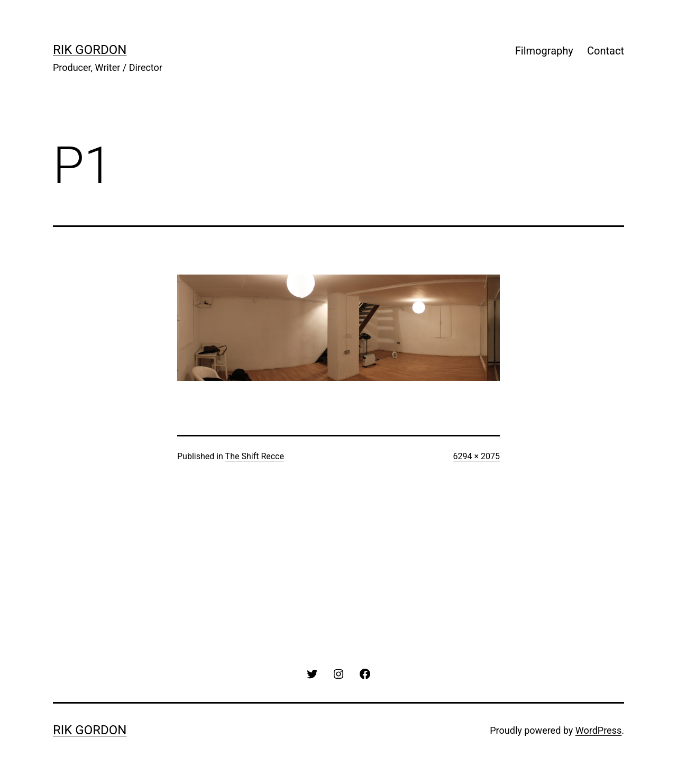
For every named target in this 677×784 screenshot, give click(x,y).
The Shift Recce (255, 456)
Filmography (544, 51)
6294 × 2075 (477, 456)
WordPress (598, 730)
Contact (606, 51)
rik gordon (90, 50)
